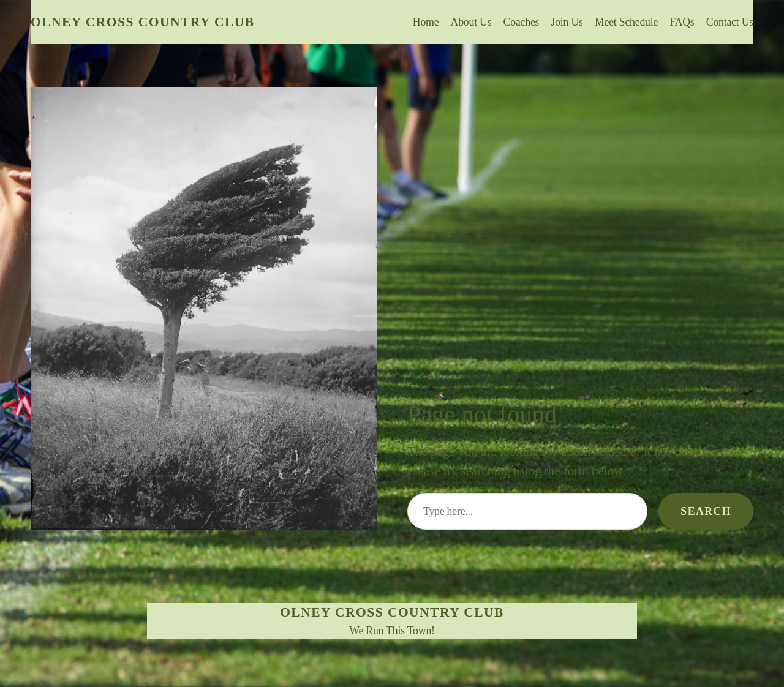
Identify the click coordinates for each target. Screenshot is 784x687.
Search (706, 511)
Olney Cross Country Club (143, 22)
